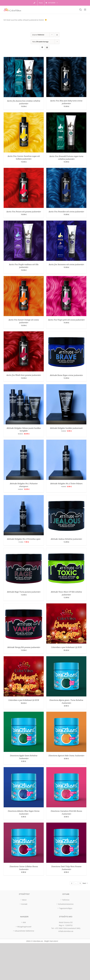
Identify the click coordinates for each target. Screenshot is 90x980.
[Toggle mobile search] (81, 10)
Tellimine (66, 900)
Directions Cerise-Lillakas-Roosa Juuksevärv (24, 868)
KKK (24, 922)
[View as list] (47, 47)
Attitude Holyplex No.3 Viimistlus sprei (24, 539)
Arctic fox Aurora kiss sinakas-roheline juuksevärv (24, 102)
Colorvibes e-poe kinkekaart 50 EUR (24, 700)
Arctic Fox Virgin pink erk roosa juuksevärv (66, 320)
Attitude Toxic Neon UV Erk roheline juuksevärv (66, 593)
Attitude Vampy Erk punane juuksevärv (24, 647)
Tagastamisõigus (66, 908)
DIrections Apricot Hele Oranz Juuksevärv (66, 756)
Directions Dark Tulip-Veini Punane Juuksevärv (66, 868)
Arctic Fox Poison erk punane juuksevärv (24, 212)
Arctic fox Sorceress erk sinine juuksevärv (66, 264)
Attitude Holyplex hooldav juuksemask (66, 428)
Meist (24, 900)
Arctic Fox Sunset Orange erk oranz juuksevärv (24, 321)
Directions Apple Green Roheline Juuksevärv (24, 757)
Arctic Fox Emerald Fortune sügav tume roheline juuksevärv (66, 158)
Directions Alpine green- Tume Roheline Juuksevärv (66, 701)
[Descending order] (57, 35)
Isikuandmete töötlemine (24, 931)
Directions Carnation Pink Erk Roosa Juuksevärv (66, 812)
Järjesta (38, 35)
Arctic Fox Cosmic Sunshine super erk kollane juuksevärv (24, 157)
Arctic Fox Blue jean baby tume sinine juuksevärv (66, 102)
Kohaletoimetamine (66, 904)
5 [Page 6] (80, 883)
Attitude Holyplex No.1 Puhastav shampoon (24, 485)
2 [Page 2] (72, 883)
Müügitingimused (24, 927)
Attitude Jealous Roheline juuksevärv (66, 539)
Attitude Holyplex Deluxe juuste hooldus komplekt (24, 429)
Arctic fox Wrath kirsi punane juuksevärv (24, 375)
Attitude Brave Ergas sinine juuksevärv (66, 375)
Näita (40, 42)
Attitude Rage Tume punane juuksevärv (24, 592)
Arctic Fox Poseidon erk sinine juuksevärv (66, 212)
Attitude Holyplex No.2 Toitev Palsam (66, 483)
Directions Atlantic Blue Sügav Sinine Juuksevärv (24, 812)
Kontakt (24, 904)
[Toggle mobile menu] (85, 10)
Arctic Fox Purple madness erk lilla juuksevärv (24, 266)
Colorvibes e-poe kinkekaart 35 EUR (66, 647)
